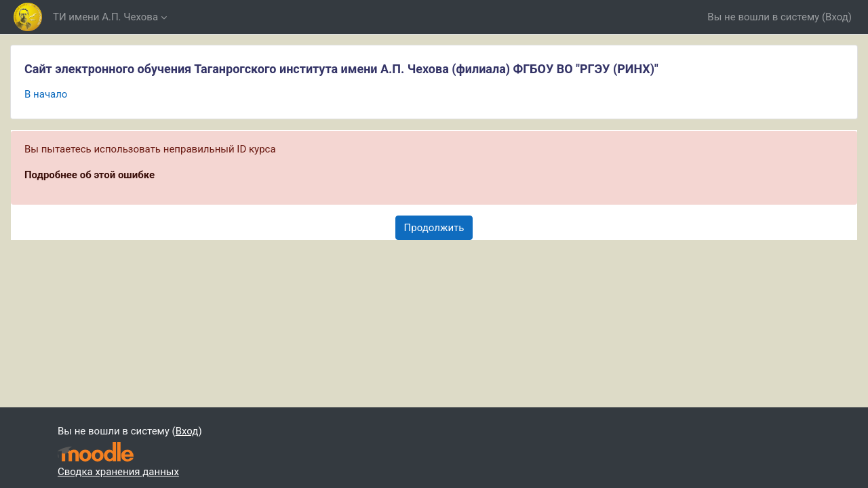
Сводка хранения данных (118, 472)
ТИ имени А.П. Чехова (105, 17)
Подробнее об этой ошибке (90, 175)
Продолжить (434, 228)
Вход (837, 17)
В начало (46, 94)
